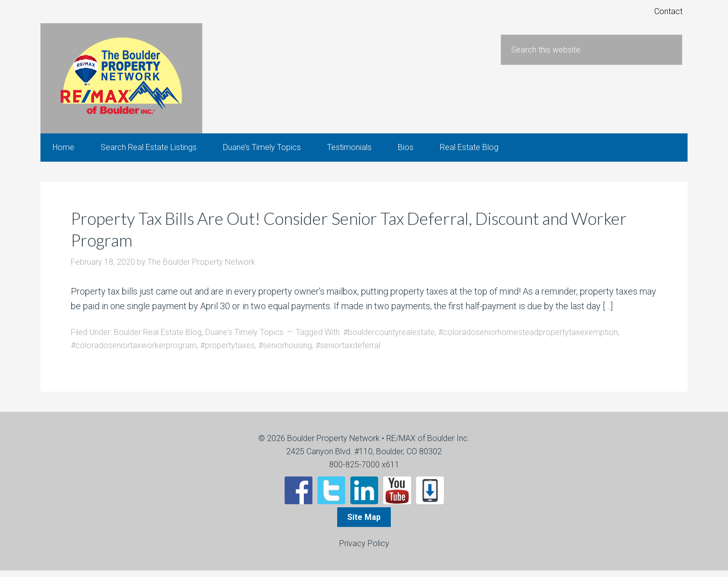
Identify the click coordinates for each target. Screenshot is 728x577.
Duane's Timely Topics (244, 339)
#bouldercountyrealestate (389, 339)
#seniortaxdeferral (348, 352)
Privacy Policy (364, 550)
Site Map (364, 524)
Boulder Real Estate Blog (158, 339)
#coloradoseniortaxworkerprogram (134, 352)
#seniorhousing (285, 352)
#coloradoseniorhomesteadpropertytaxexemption (528, 339)
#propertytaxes (227, 352)
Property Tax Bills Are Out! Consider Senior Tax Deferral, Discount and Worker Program (345, 235)
